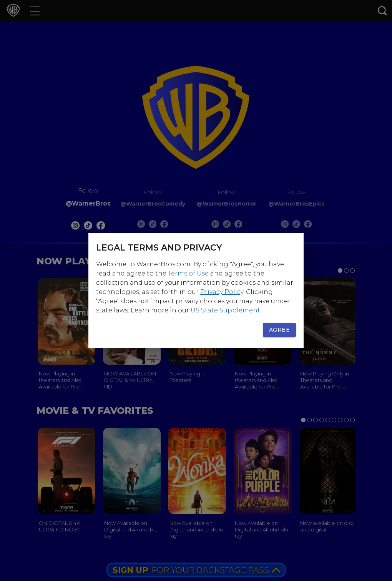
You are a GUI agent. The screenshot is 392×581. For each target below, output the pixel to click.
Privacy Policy (222, 292)
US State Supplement (225, 310)
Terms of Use (188, 273)
